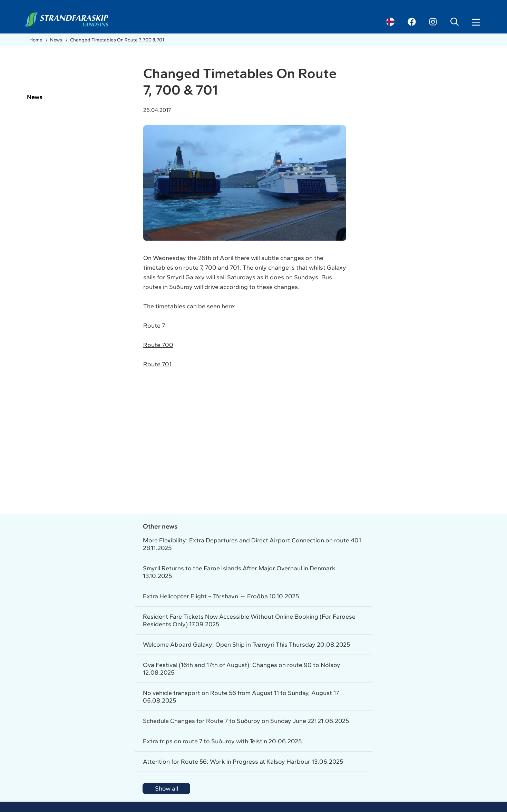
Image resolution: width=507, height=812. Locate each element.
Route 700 (158, 345)
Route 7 (154, 326)
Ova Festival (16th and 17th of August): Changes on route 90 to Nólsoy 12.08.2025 (242, 669)
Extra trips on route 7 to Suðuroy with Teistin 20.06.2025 (222, 741)
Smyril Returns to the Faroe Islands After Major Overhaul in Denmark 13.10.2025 (239, 572)
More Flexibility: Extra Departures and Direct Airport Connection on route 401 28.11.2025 (252, 544)
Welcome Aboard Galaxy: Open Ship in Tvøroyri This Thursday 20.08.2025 (246, 645)
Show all (167, 789)
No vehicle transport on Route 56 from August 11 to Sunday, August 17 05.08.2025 (241, 697)
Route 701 (157, 364)
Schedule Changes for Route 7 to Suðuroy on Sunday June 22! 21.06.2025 (246, 721)
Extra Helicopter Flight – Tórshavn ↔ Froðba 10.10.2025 (221, 596)
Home (36, 40)
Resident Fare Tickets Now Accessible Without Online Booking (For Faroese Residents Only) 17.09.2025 (249, 620)
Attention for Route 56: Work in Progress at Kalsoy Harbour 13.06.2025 (243, 762)
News (57, 40)
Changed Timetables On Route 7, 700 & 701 (117, 40)
